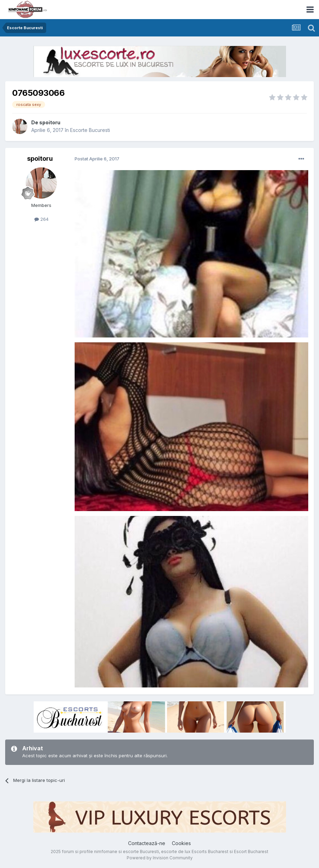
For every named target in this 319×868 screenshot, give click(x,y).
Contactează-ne (147, 843)
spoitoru (50, 122)
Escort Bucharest (251, 852)
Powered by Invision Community (160, 858)
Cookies (181, 843)
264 (41, 219)
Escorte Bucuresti (90, 130)
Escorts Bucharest (210, 852)
